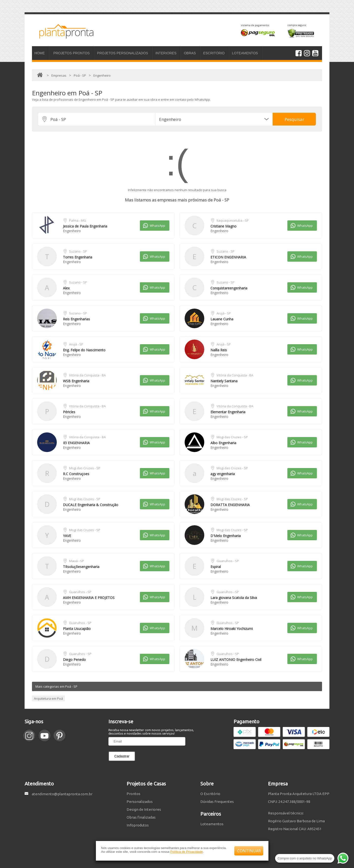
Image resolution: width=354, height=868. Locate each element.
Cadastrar (122, 756)
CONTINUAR (249, 851)
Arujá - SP (224, 313)
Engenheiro (72, 231)
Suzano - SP (78, 251)
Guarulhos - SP (228, 561)
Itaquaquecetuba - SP (233, 220)
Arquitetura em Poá (48, 698)
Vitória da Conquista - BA (87, 375)
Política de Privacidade (187, 852)
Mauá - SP (77, 561)
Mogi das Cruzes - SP (232, 437)
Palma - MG (78, 220)
